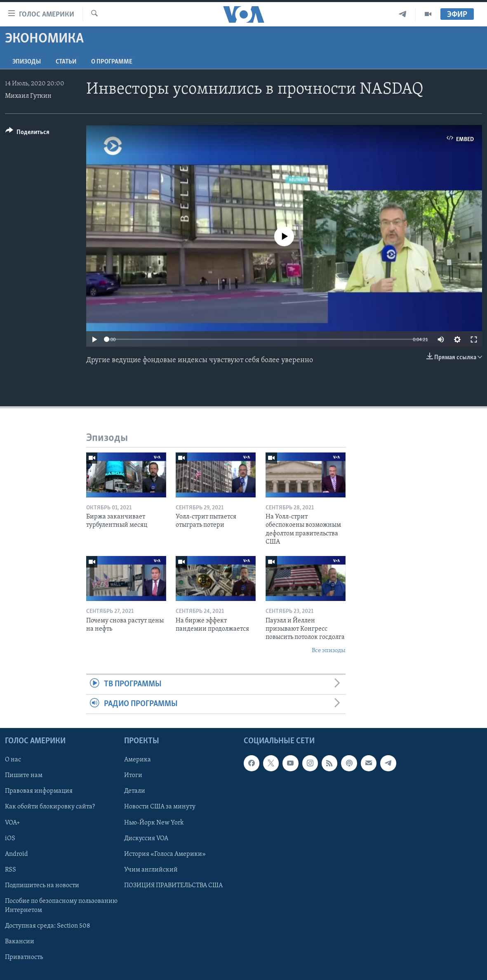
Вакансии (20, 942)
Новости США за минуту (160, 807)
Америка (138, 760)
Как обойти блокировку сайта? (50, 807)
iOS (10, 838)
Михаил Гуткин (28, 96)
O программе (112, 62)
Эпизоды (27, 62)
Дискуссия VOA (146, 838)
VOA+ (13, 822)
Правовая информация (39, 791)
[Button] (27, 133)
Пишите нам (24, 775)
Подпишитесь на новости (42, 886)
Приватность (24, 957)
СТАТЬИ (66, 62)
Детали (135, 791)
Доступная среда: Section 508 (48, 926)
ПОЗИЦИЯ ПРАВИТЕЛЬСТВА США (173, 886)
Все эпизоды (329, 651)
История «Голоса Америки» (165, 854)
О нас (13, 760)
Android (16, 854)
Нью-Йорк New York (154, 822)
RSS (11, 870)
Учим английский (151, 870)
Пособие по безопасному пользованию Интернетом (61, 906)
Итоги (133, 775)
